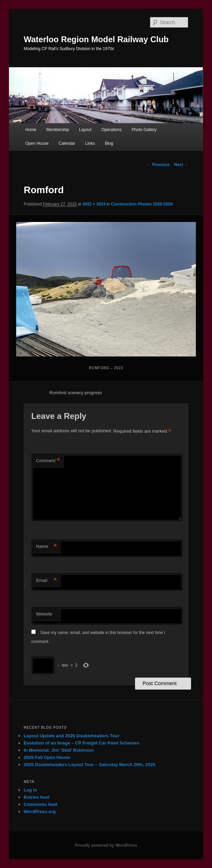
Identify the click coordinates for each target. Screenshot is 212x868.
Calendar (67, 143)
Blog (109, 143)
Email (46, 581)
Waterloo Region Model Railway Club (96, 39)
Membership (58, 130)
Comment (48, 461)
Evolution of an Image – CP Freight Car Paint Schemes (81, 743)
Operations (111, 130)
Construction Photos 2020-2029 (142, 204)
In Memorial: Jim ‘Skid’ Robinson (59, 750)
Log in (30, 790)
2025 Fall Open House (47, 757)
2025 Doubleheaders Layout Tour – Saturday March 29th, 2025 (90, 765)
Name (46, 547)
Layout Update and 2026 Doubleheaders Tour (72, 736)
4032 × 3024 (94, 204)
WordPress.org (40, 812)
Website (44, 614)
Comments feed (41, 804)
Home (31, 130)
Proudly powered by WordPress (106, 845)
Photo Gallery (144, 130)
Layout (85, 130)
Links (90, 143)
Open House (37, 143)
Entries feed (36, 797)
